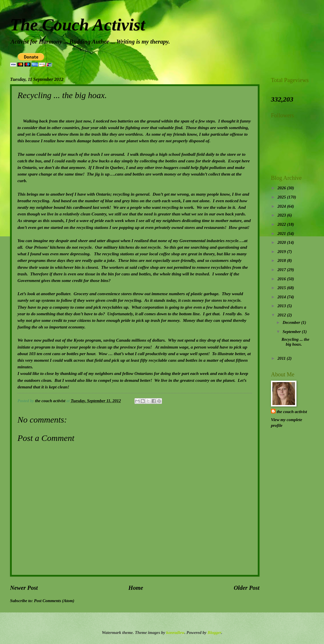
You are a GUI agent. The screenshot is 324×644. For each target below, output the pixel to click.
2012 (282, 315)
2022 (282, 224)
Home (136, 588)
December (292, 322)
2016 (282, 279)
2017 (282, 270)
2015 (282, 288)
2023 (282, 215)
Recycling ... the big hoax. (295, 342)
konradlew (175, 633)
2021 (282, 234)
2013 (282, 306)
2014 (282, 297)
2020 (282, 242)
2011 (282, 358)
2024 (282, 206)
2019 (282, 252)
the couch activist (292, 412)
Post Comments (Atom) (54, 601)
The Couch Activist (78, 25)
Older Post (247, 588)
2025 (282, 197)
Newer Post (24, 588)
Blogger (214, 633)
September (292, 332)
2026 (282, 188)
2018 (282, 260)
